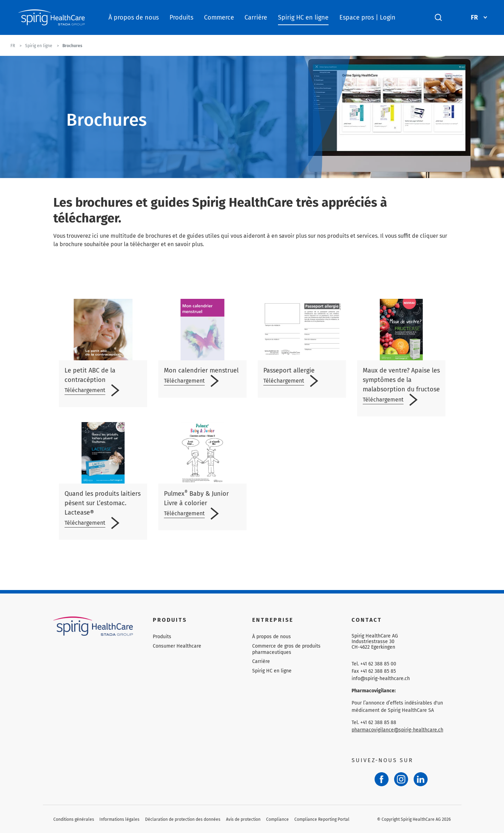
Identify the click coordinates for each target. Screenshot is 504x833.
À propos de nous (134, 17)
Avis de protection (243, 819)
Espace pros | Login (367, 17)
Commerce (219, 17)
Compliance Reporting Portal (322, 819)
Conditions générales (74, 819)
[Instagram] (401, 779)
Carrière (256, 17)
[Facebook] (382, 779)
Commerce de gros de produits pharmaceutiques (286, 649)
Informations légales (119, 819)
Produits (181, 17)
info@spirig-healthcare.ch (381, 679)
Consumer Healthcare (177, 646)
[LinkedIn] (421, 779)
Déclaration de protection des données (183, 819)
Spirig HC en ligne (303, 17)
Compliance (277, 819)
